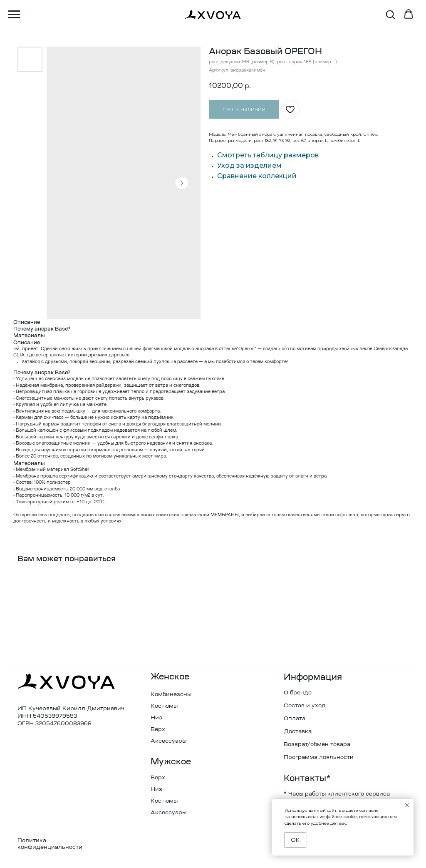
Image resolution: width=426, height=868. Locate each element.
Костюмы (164, 706)
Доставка (298, 732)
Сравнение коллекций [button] (257, 176)
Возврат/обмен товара (317, 745)
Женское (170, 677)
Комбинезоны (171, 695)
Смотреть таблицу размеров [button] (268, 155)
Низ (156, 718)
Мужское (171, 762)
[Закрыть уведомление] (407, 805)
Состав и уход (305, 706)
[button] (390, 14)
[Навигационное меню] (14, 15)
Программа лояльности (319, 757)
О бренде (298, 693)
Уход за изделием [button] (249, 165)
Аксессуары (168, 741)
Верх (158, 730)
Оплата (295, 719)
